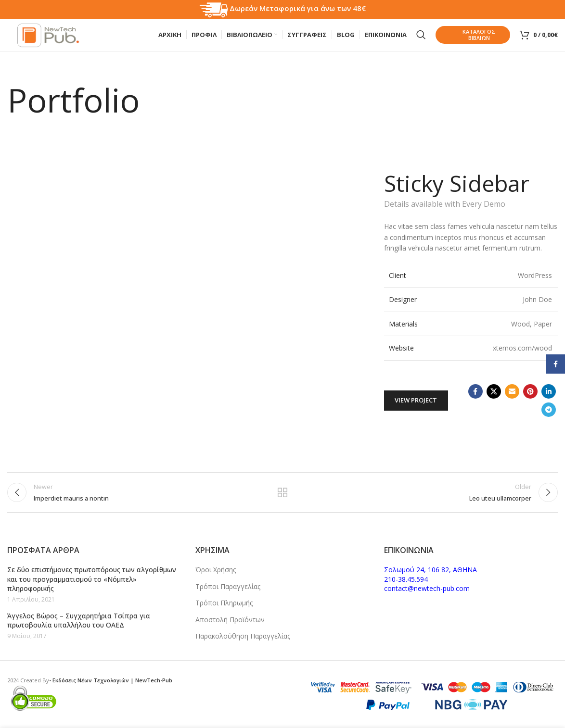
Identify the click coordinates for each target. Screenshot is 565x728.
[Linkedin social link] (549, 398)
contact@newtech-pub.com (427, 588)
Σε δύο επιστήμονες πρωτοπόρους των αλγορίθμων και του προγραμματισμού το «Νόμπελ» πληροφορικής (92, 579)
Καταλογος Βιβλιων (468, 38)
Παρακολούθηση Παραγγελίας (243, 636)
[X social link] (494, 398)
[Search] (421, 38)
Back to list (283, 502)
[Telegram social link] (549, 416)
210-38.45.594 (406, 579)
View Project (416, 407)
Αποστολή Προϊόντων (230, 620)
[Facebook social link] (475, 398)
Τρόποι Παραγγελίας (228, 586)
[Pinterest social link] (530, 398)
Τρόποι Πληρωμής (224, 603)
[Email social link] (512, 398)
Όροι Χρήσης (216, 570)
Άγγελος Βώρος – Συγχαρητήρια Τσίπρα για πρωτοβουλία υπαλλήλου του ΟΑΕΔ (79, 621)
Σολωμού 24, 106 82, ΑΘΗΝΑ (430, 570)
